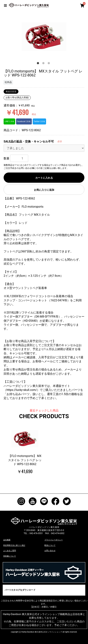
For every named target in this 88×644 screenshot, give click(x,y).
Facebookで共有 (24, 121)
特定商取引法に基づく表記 (14, 545)
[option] (44, 37)
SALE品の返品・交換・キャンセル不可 (29, 141)
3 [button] (50, 64)
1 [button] (39, 64)
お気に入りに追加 (44, 190)
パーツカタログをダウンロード (20, 590)
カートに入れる (44, 178)
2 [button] (44, 64)
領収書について (10, 556)
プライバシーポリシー (53, 540)
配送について (50, 545)
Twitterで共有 (39, 121)
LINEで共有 (9, 121)
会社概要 (7, 540)
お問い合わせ (50, 551)
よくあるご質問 (10, 551)
